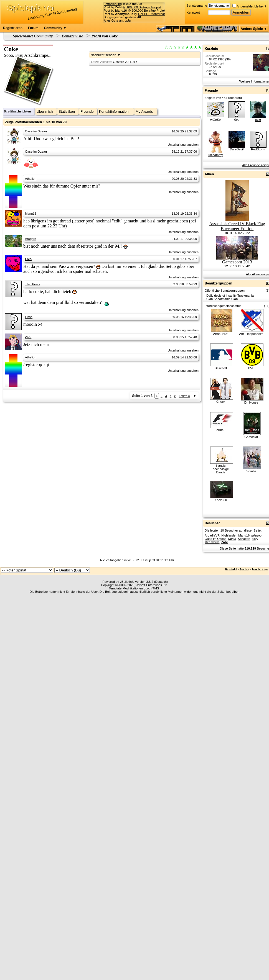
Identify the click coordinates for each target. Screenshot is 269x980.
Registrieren (13, 28)
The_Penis (32, 284)
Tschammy (215, 155)
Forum (33, 28)
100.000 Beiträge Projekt (144, 7)
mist (258, 120)
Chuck (221, 402)
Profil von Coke (104, 36)
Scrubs (251, 471)
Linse (29, 317)
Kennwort (193, 12)
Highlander (229, 535)
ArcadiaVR (212, 535)
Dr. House (251, 402)
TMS (156, 588)
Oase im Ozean (36, 131)
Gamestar (251, 437)
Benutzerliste (73, 36)
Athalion (31, 179)
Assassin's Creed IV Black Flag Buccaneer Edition (237, 226)
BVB (251, 368)
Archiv (244, 569)
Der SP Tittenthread (152, 14)
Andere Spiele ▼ (254, 29)
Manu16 (31, 214)
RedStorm (258, 149)
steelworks (212, 542)
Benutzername (197, 6)
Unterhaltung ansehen (183, 145)
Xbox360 (221, 500)
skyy (255, 539)
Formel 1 (221, 430)
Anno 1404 (221, 334)
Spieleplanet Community (33, 36)
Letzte (184, 396)
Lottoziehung (113, 4)
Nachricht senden (103, 55)
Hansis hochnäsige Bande (221, 469)
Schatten (244, 539)
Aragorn (31, 239)
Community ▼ (55, 28)
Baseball (221, 368)
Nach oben (260, 569)
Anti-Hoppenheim (251, 334)
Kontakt (231, 569)
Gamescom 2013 (237, 262)
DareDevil (237, 149)
